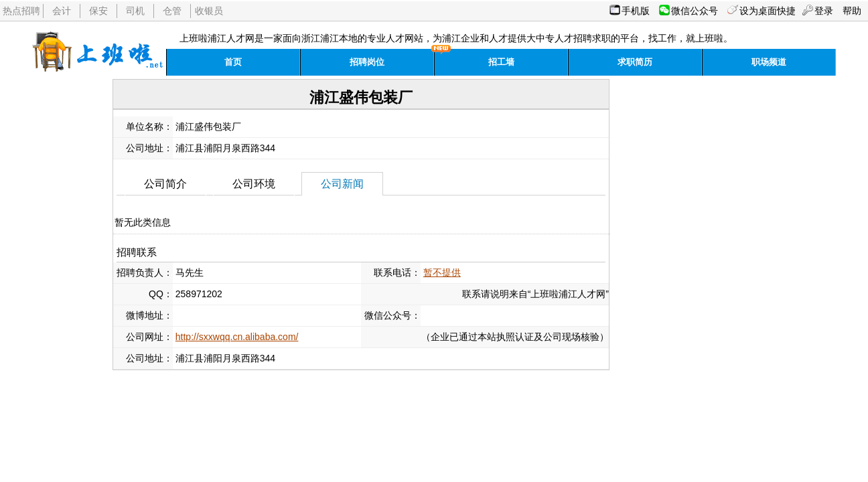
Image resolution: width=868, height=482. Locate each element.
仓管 (172, 11)
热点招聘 (21, 11)
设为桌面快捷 (768, 11)
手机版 (636, 11)
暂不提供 (442, 272)
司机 (135, 11)
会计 (62, 11)
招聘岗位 (367, 62)
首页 (233, 62)
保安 (98, 11)
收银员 (209, 11)
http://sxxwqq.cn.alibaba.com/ (237, 337)
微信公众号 (695, 11)
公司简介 (165, 184)
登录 (824, 11)
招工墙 (501, 62)
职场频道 (769, 62)
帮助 (852, 11)
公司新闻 (342, 184)
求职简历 (635, 62)
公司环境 (254, 184)
